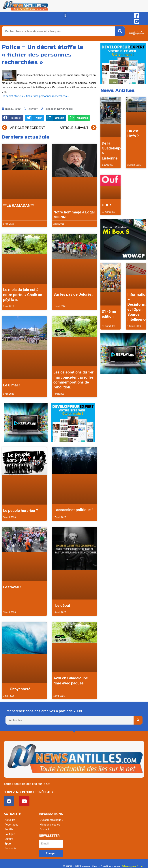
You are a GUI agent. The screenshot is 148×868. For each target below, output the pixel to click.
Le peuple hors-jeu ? (20, 511)
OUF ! (106, 205)
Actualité (10, 820)
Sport (8, 844)
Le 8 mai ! (11, 385)
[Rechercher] (120, 31)
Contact (44, 829)
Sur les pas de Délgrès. (73, 294)
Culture (9, 839)
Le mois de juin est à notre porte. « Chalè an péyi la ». (23, 295)
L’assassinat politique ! (73, 510)
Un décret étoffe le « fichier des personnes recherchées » (35, 96)
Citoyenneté (17, 689)
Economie (11, 848)
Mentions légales (50, 825)
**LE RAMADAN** (18, 205)
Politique (10, 834)
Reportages (11, 825)
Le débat (62, 606)
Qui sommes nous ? (51, 820)
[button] (65, 15)
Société (9, 829)
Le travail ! (12, 587)
